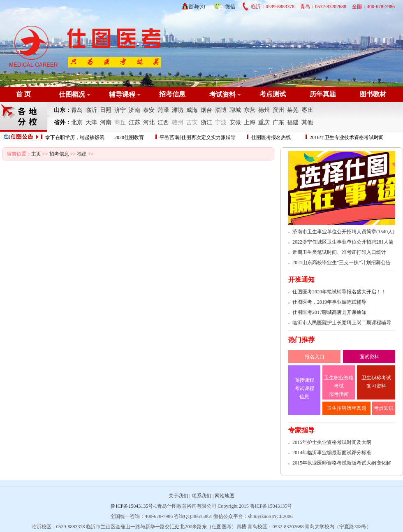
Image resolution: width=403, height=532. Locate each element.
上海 (250, 122)
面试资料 (369, 357)
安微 (235, 122)
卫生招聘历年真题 (347, 408)
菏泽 (163, 110)
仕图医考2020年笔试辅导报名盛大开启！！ (339, 292)
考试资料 (222, 94)
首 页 (23, 94)
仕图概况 (72, 94)
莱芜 (293, 110)
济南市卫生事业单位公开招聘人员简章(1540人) (343, 232)
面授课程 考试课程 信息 (304, 388)
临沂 (91, 110)
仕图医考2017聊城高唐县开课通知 (329, 312)
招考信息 (172, 94)
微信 (225, 5)
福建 (293, 122)
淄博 (221, 110)
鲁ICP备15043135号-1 (134, 506)
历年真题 (323, 94)
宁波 (221, 122)
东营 (250, 110)
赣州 (178, 122)
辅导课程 (122, 94)
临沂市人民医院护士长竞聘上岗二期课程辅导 (342, 323)
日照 (106, 110)
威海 (192, 110)
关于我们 (178, 496)
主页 (36, 154)
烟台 (206, 110)
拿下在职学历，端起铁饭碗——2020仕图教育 (95, 137)
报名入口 (315, 357)
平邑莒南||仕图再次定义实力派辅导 (198, 137)
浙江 (206, 122)
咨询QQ (197, 7)
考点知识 (384, 408)
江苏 (134, 122)
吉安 (192, 122)
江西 (163, 122)
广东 (278, 122)
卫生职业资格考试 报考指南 (339, 386)
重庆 (264, 122)
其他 (307, 122)
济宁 (120, 110)
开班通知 (301, 280)
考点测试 (273, 94)
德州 (264, 110)
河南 (106, 122)
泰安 (149, 110)
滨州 (278, 110)
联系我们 (201, 496)
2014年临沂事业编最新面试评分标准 (332, 453)
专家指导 (301, 430)
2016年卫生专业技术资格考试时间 (347, 137)
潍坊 (178, 110)
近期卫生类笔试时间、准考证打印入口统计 (339, 252)
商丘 (120, 122)
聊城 (235, 110)
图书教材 (373, 94)
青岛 (77, 110)
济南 (134, 110)
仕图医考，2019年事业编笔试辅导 (329, 302)
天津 (91, 122)
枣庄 (307, 110)
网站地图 (225, 496)
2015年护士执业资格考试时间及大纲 (332, 442)
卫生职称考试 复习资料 (376, 382)
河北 (149, 122)
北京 (77, 122)
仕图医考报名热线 (271, 137)
